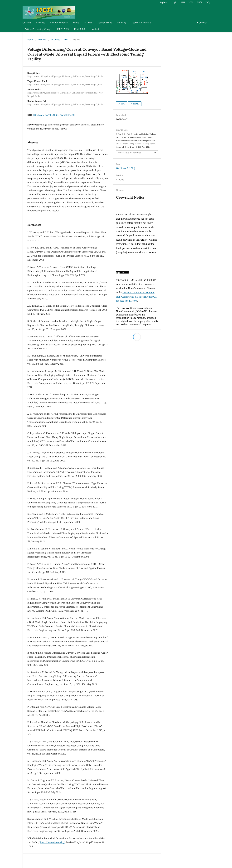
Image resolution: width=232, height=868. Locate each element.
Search (202, 23)
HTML (136, 104)
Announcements (59, 23)
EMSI (199, 2)
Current (27, 23)
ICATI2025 (80, 29)
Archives (41, 23)
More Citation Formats (130, 153)
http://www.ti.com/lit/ (53, 842)
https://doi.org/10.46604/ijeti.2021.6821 (54, 115)
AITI (183, 2)
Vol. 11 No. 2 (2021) (60, 40)
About (76, 23)
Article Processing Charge (38, 29)
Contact (95, 29)
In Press (88, 23)
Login (174, 2)
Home (30, 40)
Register (164, 2)
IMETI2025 (63, 29)
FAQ (207, 2)
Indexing (122, 23)
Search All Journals (141, 23)
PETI (191, 2)
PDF (123, 104)
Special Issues (105, 23)
